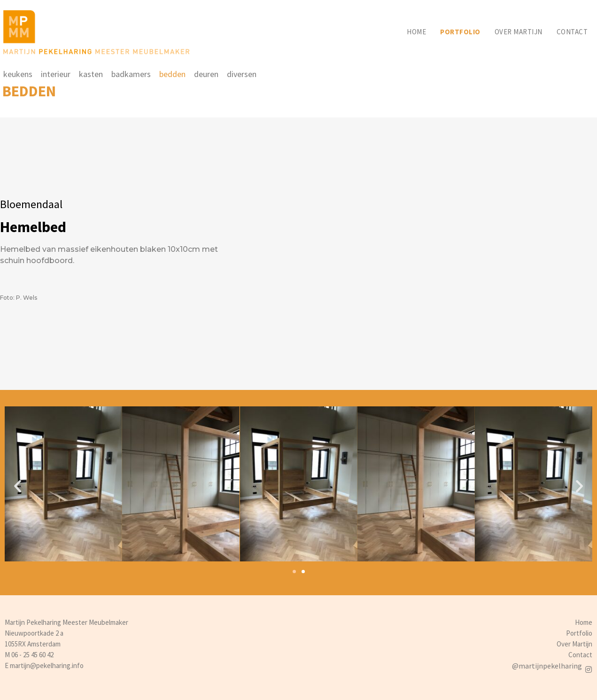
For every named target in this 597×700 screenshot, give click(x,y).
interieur (56, 74)
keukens (18, 74)
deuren (206, 74)
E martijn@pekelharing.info (44, 665)
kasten (91, 74)
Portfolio (460, 32)
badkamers (131, 74)
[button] (294, 572)
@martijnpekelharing (547, 666)
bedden (172, 74)
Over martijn (519, 32)
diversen (242, 74)
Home (416, 32)
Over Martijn (574, 644)
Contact (572, 32)
